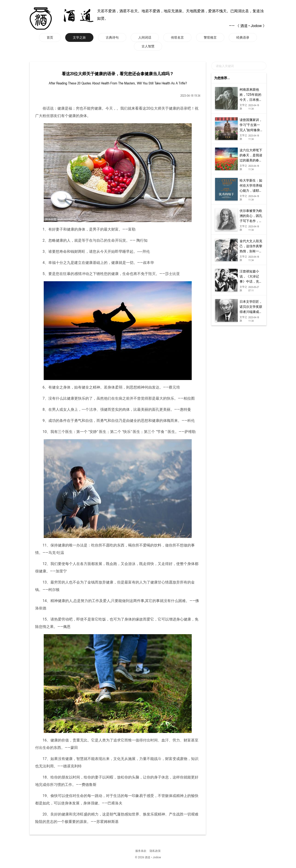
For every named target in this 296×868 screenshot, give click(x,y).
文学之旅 (79, 37)
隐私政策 (155, 851)
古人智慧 (148, 46)
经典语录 (243, 37)
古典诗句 (112, 37)
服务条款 (141, 851)
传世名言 (177, 37)
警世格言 (210, 37)
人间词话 (145, 37)
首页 (50, 37)
